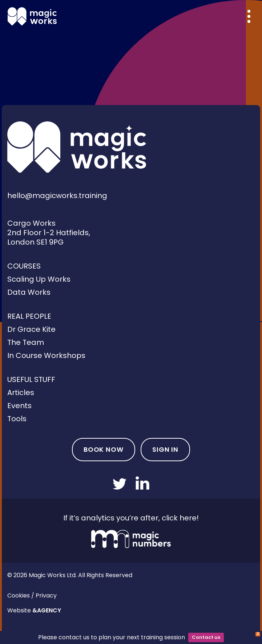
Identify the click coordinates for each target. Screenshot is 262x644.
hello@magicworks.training (57, 196)
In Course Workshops (46, 355)
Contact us (206, 637)
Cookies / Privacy (32, 595)
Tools (17, 419)
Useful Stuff (31, 379)
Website (34, 610)
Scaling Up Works (39, 279)
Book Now (104, 449)
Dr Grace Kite (31, 329)
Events (19, 406)
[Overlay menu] (249, 16)
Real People (29, 316)
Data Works (29, 292)
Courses (24, 266)
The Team (26, 342)
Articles (21, 393)
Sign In (165, 449)
